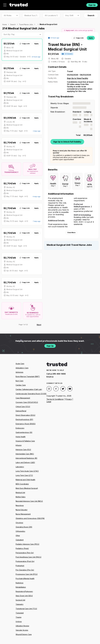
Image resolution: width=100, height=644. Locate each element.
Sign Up (92, 5)
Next (39, 325)
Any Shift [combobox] (69, 15)
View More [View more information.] (71, 232)
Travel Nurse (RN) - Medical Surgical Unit (67, 47)
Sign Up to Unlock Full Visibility (67, 142)
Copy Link (25, 44)
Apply (36, 44)
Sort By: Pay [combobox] (9, 34)
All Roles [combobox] (8, 15)
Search (91, 15)
